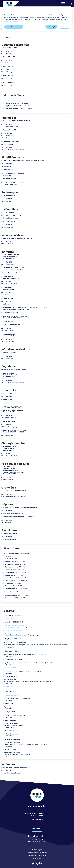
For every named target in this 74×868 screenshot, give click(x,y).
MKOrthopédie (8, 491)
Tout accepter (51, 27)
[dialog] (37, 19)
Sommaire (37, 37)
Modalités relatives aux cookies (37, 853)
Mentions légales (37, 850)
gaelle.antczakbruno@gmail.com (15, 636)
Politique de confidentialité (37, 855)
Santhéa (18, 615)
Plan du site (37, 858)
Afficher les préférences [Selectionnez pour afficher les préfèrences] (14, 27)
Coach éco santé (40, 654)
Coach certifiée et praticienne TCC (16, 625)
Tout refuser (64, 27)
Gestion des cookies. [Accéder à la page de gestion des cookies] (11, 22)
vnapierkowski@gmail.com (13, 627)
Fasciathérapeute (10, 671)
